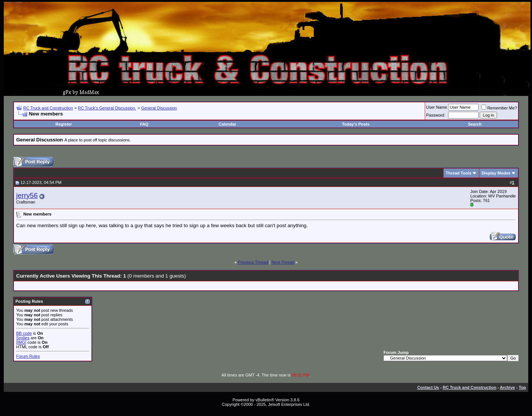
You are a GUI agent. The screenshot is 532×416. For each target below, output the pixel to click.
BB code (24, 333)
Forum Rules (28, 356)
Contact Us (428, 387)
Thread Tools (459, 173)
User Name (437, 107)
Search (475, 124)
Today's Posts (356, 124)
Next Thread (283, 262)
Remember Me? (499, 108)
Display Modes (496, 173)
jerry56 (27, 195)
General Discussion (159, 108)
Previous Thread (253, 262)
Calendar (227, 124)
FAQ (144, 124)
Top (522, 387)
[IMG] (21, 342)
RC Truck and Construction (48, 108)
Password (435, 115)
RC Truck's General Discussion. (107, 108)
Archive (508, 387)
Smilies (23, 338)
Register (64, 124)
